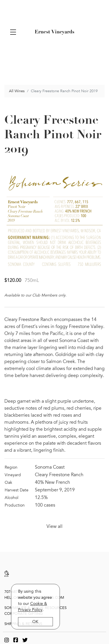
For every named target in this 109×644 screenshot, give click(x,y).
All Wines (17, 89)
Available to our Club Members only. (35, 294)
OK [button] (35, 622)
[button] (15, 32)
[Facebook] (16, 638)
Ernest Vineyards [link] (54, 32)
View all (54, 525)
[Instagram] (7, 638)
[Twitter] (25, 638)
